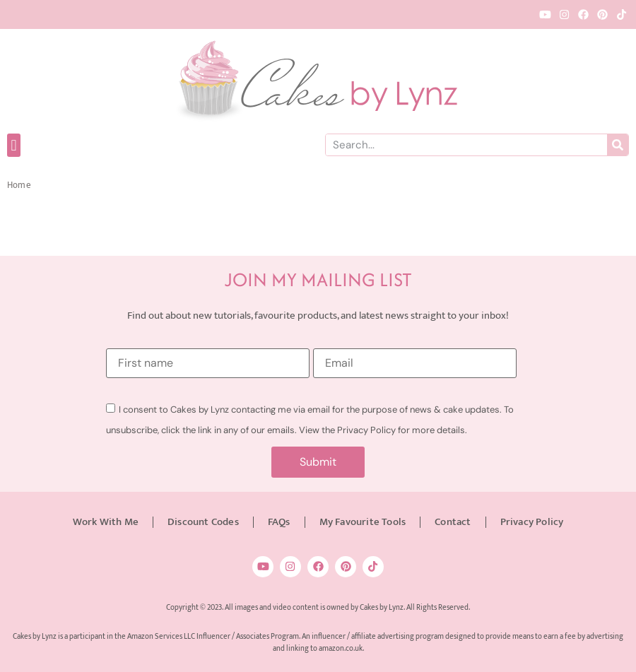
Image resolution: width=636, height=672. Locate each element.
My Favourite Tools (363, 522)
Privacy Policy (532, 522)
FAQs (279, 522)
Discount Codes (203, 522)
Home (19, 185)
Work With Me (106, 522)
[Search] (618, 145)
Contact (453, 522)
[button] (14, 145)
